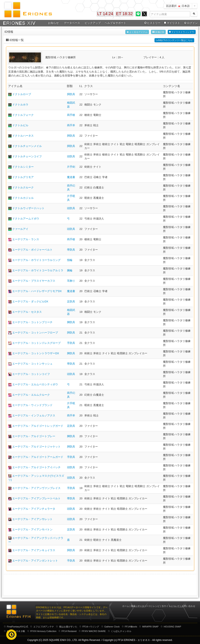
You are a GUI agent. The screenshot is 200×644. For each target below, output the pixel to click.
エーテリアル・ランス (26, 239)
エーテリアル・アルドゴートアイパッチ (36, 467)
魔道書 (71, 177)
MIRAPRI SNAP (150, 627)
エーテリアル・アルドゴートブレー (34, 436)
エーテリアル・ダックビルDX (30, 301)
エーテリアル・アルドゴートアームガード (38, 457)
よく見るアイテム (137, 32)
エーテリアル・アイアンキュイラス (34, 550)
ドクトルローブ (22, 94)
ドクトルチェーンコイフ (27, 156)
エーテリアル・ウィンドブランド (32, 405)
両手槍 (71, 115)
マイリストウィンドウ (182, 32)
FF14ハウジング (91, 627)
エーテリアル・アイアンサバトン (32, 529)
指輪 (70, 260)
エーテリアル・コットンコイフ (31, 374)
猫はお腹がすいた (68, 627)
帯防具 (71, 250)
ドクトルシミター (23, 167)
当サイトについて (171, 606)
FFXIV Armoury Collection (43, 631)
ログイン (190, 23)
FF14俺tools (131, 627)
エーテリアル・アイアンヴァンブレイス (36, 488)
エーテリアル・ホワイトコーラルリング (36, 260)
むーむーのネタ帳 (16, 631)
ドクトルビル (20, 125)
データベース (72, 23)
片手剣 (71, 167)
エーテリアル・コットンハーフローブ (35, 333)
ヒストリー (152, 23)
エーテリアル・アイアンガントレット (35, 561)
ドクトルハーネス (23, 136)
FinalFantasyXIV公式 (17, 627)
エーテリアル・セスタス (27, 312)
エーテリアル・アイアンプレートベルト (36, 498)
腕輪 (70, 270)
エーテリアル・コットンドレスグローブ (36, 343)
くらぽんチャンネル (121, 631)
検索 (133, 606)
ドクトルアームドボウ (26, 219)
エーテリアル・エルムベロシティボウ (35, 384)
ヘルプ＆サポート (115, 23)
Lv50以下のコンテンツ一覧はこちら (174, 40)
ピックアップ (93, 23)
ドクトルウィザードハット (28, 208)
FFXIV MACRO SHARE (94, 631)
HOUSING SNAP (172, 627)
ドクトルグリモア (23, 177)
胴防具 (71, 94)
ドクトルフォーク (23, 115)
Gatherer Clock (112, 627)
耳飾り (71, 281)
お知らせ (53, 23)
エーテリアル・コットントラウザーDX (36, 353)
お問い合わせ (188, 606)
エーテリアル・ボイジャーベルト (32, 250)
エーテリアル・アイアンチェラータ (34, 509)
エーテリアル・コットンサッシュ (32, 364)
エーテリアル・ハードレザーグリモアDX (37, 291)
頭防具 (71, 156)
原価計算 (158, 32)
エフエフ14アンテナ (44, 627)
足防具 (71, 301)
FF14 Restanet (69, 631)
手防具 (71, 343)
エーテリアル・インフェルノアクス (34, 415)
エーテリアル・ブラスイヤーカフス (34, 281)
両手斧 (71, 125)
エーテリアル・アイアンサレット (32, 519)
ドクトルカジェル (23, 198)
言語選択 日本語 (178, 6)
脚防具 (71, 322)
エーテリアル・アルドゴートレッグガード (38, 426)
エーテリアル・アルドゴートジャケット (36, 447)
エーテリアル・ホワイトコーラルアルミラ (38, 270)
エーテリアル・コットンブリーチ (32, 322)
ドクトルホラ (20, 105)
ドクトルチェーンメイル (27, 146)
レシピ (156, 606)
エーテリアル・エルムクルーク (31, 395)
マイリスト (172, 23)
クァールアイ (20, 229)
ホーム (126, 606)
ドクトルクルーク (23, 187)
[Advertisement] (100, 585)
